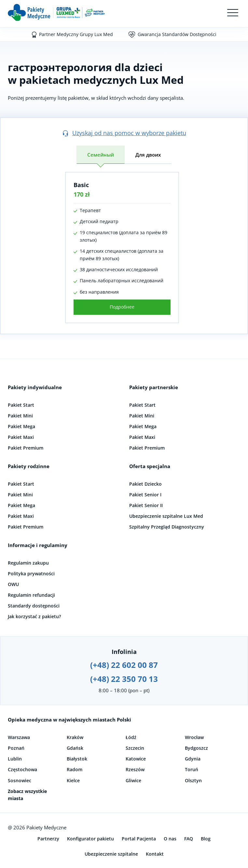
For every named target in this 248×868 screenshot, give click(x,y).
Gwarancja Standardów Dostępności (177, 34)
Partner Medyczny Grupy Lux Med (76, 34)
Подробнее (122, 307)
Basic (81, 185)
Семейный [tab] (101, 155)
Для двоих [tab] (148, 155)
